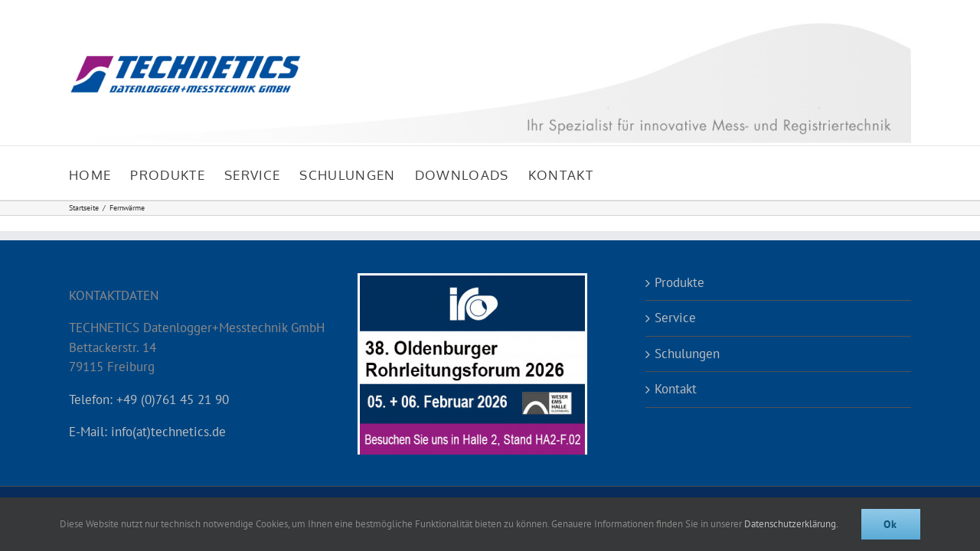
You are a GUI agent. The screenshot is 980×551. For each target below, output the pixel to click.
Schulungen (687, 354)
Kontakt (676, 389)
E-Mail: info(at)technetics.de (147, 432)
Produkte (679, 282)
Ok (891, 524)
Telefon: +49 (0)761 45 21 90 (149, 399)
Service (675, 318)
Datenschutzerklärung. (791, 524)
